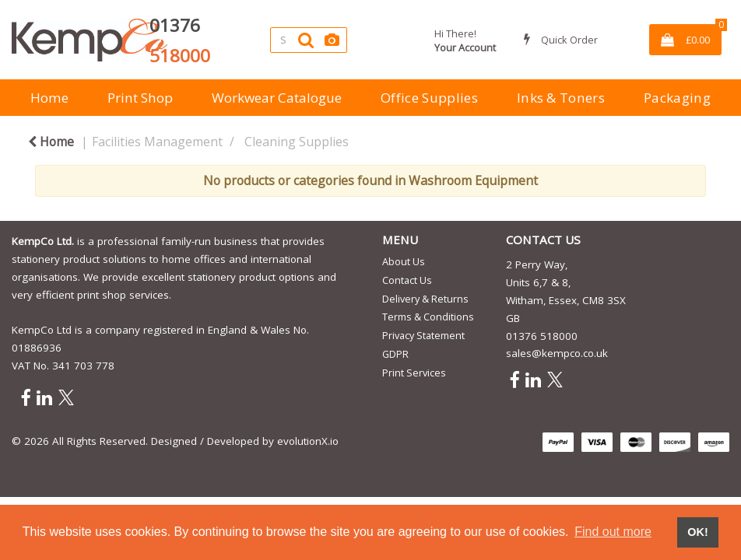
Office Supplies (429, 98)
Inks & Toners (561, 98)
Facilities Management (157, 142)
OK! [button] (697, 532)
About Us (404, 261)
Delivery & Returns (425, 299)
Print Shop (140, 98)
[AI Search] (332, 40)
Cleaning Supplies (297, 142)
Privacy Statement (423, 335)
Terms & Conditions (428, 317)
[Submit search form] (306, 40)
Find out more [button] (613, 532)
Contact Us (407, 280)
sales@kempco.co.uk (557, 353)
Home (49, 98)
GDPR (395, 354)
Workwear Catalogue (277, 98)
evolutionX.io (308, 441)
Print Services (414, 373)
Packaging (677, 98)
